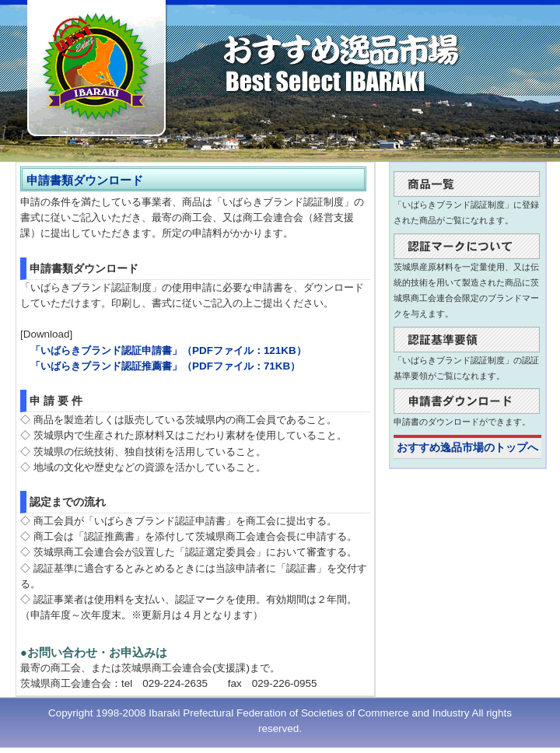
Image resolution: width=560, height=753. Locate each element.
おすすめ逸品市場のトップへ (467, 448)
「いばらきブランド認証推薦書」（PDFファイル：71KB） (165, 366)
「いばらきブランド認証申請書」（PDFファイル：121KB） (168, 350)
